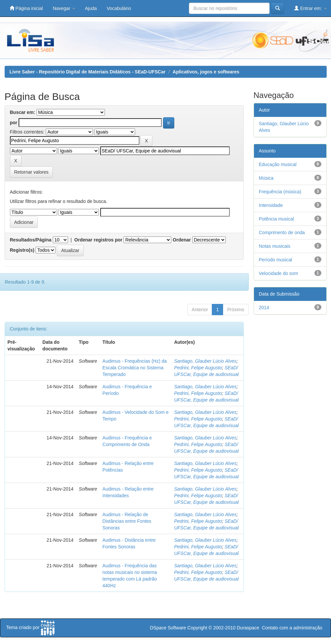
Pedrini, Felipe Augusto (198, 368)
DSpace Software (168, 628)
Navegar (64, 8)
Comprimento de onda (282, 232)
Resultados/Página (31, 240)
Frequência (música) (280, 192)
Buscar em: (23, 112)
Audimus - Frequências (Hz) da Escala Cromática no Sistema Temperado (135, 368)
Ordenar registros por (98, 240)
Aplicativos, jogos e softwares (206, 72)
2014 (264, 308)
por (14, 123)
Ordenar (182, 240)
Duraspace (248, 628)
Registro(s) (22, 250)
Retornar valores (32, 172)
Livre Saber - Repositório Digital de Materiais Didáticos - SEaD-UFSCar (88, 72)
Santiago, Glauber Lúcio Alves (205, 361)
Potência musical (277, 219)
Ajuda (91, 8)
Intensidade (271, 205)
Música (266, 178)
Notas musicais (275, 246)
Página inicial (26, 8)
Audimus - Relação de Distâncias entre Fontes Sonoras (127, 521)
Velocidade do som (279, 273)
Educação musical (278, 164)
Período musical (276, 260)
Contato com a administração (292, 628)
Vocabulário (119, 8)
